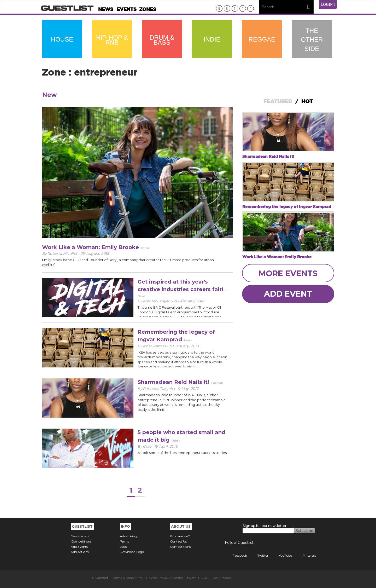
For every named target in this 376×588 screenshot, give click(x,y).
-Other (145, 248)
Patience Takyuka (159, 389)
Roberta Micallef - (64, 253)
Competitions (81, 541)
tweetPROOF (198, 578)
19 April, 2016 (166, 446)
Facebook (236, 555)
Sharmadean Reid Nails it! (173, 382)
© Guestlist (100, 578)
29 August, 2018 (95, 253)
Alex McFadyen (157, 301)
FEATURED (278, 101)
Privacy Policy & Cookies (164, 578)
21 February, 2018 (189, 301)
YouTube (281, 555)
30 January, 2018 (184, 346)
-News (187, 340)
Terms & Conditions (127, 578)
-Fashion (217, 383)
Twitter (259, 555)
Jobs (123, 547)
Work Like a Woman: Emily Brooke (90, 247)
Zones (148, 9)
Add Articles (80, 552)
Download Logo (132, 552)
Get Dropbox (222, 578)
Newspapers (80, 536)
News (106, 9)
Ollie (148, 446)
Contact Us (178, 541)
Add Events (79, 547)
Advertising (128, 536)
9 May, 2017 (188, 389)
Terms (124, 541)
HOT (307, 101)
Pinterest (305, 555)
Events (127, 9)
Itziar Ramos (155, 346)
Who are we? (180, 536)
